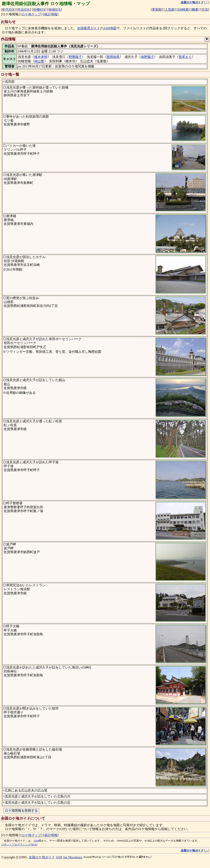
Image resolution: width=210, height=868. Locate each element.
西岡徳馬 (113, 57)
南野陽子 (147, 57)
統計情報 (51, 14)
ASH (36, 841)
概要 (195, 10)
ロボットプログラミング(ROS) (19, 845)
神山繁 (39, 61)
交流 (205, 10)
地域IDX (55, 10)
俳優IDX (39, 10)
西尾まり (185, 57)
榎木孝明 (41, 57)
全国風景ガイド (89, 28)
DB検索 (183, 10)
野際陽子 (75, 57)
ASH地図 (110, 28)
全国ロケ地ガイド (42, 857)
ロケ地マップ (31, 14)
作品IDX (24, 10)
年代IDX (8, 10)
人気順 (170, 10)
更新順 (157, 10)
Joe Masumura (73, 857)
